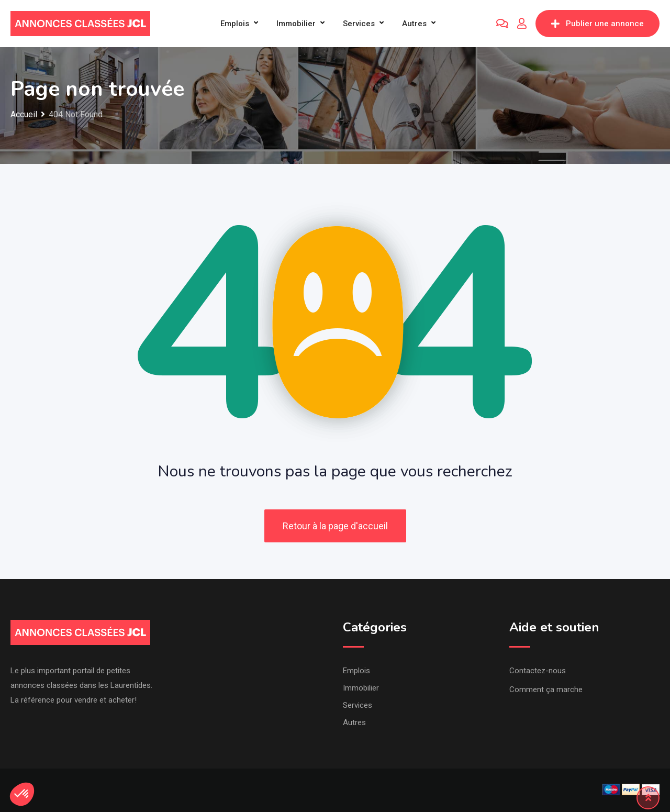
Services (359, 24)
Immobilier (296, 24)
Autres (414, 24)
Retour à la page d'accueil (335, 526)
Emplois (235, 24)
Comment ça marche (546, 689)
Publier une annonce (598, 24)
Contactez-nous (538, 671)
